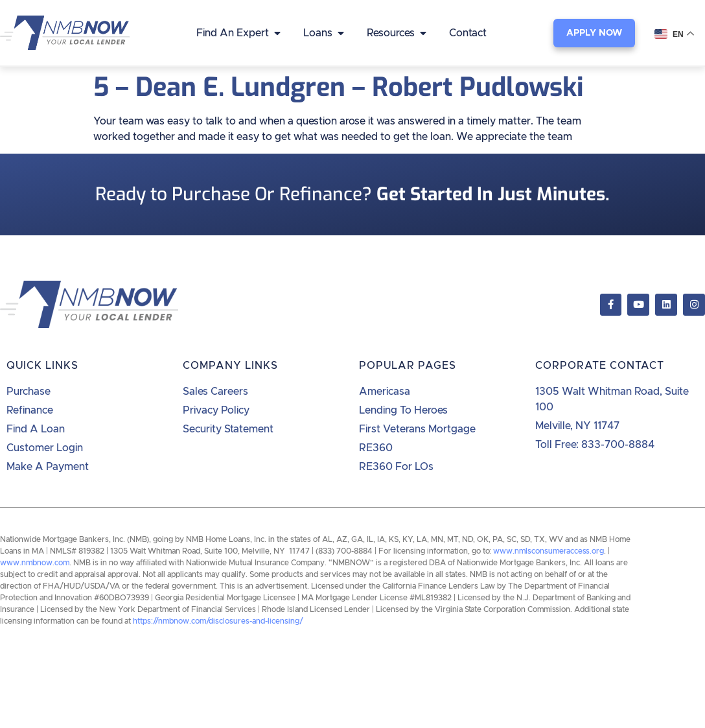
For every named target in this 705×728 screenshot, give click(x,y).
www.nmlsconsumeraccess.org (549, 551)
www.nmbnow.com (35, 563)
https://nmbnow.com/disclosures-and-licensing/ (218, 621)
